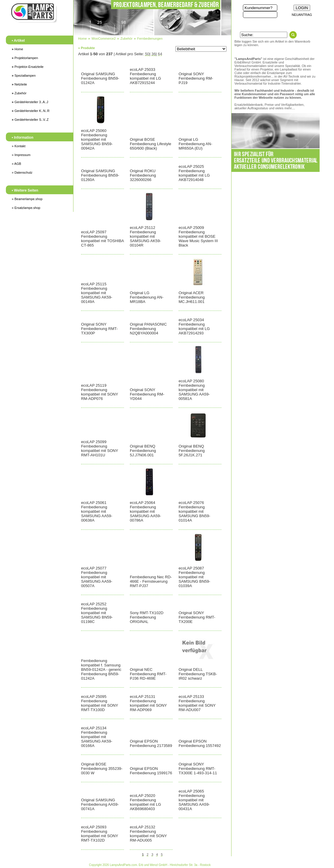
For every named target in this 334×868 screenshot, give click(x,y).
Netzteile (19, 84)
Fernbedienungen (150, 38)
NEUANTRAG (302, 15)
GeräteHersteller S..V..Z (30, 120)
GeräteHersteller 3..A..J (30, 102)
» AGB (16, 164)
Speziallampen (24, 76)
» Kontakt (19, 146)
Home (17, 49)
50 (147, 54)
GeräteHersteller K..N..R (31, 111)
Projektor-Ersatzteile (28, 67)
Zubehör (19, 93)
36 (154, 54)
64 (160, 54)
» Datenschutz (22, 172)
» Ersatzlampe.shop (26, 208)
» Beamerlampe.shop (27, 199)
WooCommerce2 (103, 38)
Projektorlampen (25, 58)
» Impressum (21, 155)
